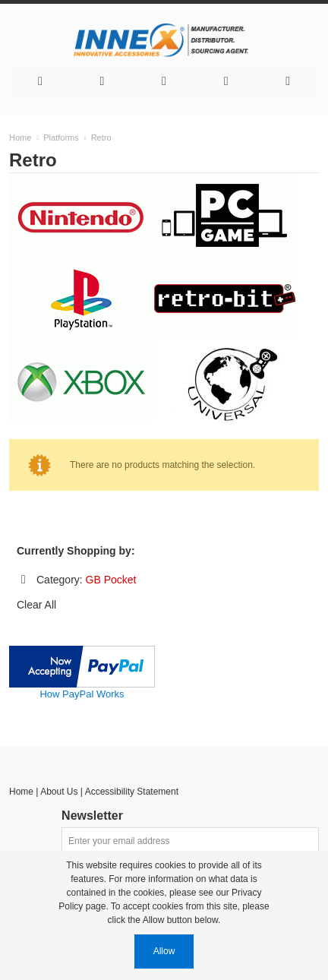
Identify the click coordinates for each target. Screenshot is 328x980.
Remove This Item (24, 580)
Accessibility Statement (132, 792)
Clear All (36, 605)
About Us (59, 792)
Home (21, 792)
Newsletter (92, 816)
